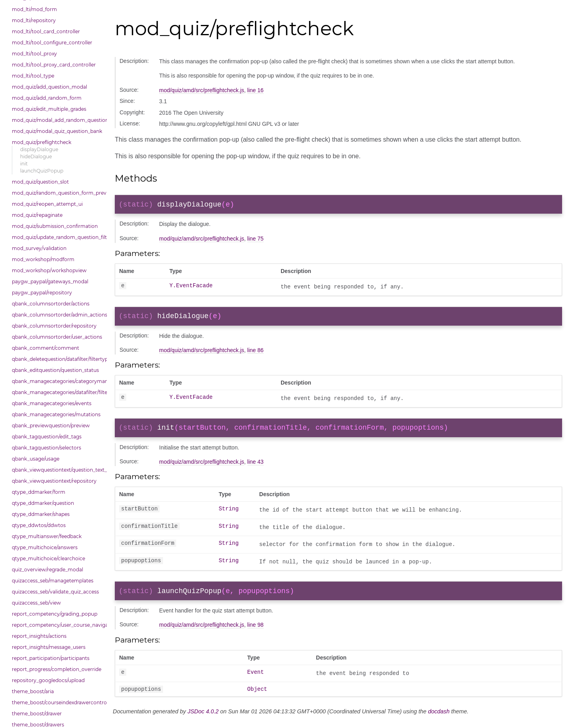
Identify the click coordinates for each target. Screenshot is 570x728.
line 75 (256, 240)
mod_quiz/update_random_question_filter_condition (57, 237)
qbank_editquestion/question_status (55, 370)
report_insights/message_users (49, 647)
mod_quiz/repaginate (37, 215)
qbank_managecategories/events (52, 403)
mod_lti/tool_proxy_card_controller (54, 65)
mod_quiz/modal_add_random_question (57, 120)
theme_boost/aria (33, 691)
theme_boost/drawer (37, 714)
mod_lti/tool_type (33, 76)
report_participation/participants (51, 658)
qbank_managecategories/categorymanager (57, 381)
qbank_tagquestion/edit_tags (47, 437)
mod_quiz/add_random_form (47, 98)
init (24, 164)
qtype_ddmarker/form (39, 492)
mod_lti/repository (34, 20)
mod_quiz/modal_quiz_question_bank (57, 131)
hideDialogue (36, 156)
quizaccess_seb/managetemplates (53, 581)
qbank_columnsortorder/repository (54, 326)
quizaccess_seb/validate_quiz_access (55, 592)
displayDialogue (39, 149)
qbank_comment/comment (46, 348)
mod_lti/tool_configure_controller (52, 43)
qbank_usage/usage (36, 459)
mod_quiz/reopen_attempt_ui (47, 204)
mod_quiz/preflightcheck (42, 142)
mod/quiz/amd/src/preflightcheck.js (202, 90)
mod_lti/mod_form (34, 9)
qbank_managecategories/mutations (56, 414)
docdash (439, 719)
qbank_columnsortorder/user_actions (57, 337)
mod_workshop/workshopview (49, 270)
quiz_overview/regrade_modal (47, 570)
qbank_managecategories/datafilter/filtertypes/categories (57, 392)
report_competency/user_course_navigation (57, 625)
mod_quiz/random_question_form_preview (57, 193)
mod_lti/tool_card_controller (46, 31)
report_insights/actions (39, 636)
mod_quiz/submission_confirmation (55, 226)
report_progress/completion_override (57, 669)
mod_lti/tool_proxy (34, 54)
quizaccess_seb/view (36, 603)
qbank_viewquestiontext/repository (54, 481)
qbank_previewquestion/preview (51, 426)
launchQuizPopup (42, 171)
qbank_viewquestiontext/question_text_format (57, 470)
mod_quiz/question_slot (40, 182)
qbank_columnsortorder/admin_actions (57, 315)
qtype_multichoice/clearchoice (48, 558)
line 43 (256, 466)
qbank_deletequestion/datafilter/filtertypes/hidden (57, 359)
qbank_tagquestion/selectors (47, 448)
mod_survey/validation (39, 248)
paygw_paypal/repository (42, 293)
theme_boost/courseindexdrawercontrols (57, 702)
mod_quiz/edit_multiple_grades (49, 109)
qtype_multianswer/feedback (47, 536)
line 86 (256, 353)
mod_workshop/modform (43, 259)
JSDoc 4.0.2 (203, 719)
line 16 (256, 90)
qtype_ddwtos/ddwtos (39, 525)
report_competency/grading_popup (55, 614)
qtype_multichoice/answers (45, 547)
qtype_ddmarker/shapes (41, 514)
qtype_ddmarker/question (43, 503)
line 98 (256, 631)
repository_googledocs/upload (48, 680)
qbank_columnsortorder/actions (51, 304)
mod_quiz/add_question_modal (49, 87)
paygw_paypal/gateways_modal (50, 282)
